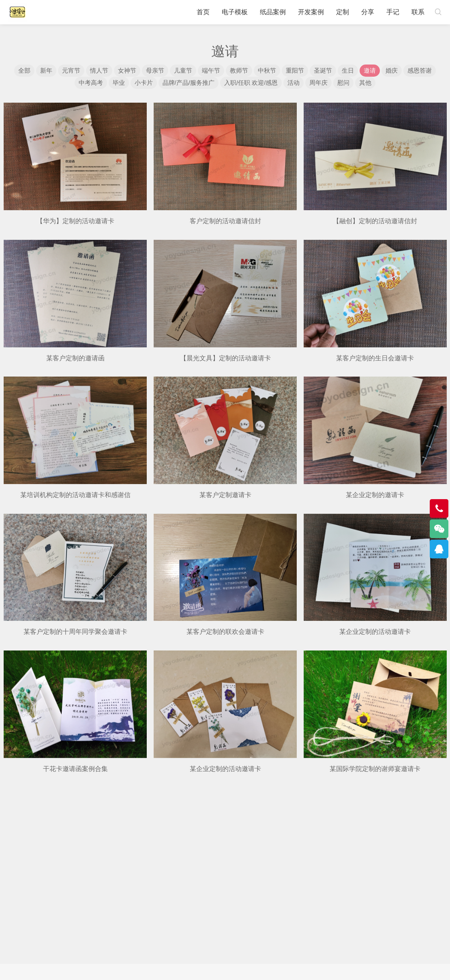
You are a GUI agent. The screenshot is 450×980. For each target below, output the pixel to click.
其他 (365, 83)
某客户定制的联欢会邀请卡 (225, 632)
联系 (418, 12)
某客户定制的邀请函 (75, 358)
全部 (24, 70)
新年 (46, 70)
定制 (343, 12)
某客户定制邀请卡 (225, 495)
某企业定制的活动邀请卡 (375, 632)
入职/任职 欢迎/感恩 (251, 83)
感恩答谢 (420, 70)
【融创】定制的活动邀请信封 (375, 221)
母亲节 (155, 70)
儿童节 (183, 70)
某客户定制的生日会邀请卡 (375, 358)
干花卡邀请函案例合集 (75, 769)
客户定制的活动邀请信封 (225, 221)
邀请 (370, 70)
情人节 (99, 70)
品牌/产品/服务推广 (189, 83)
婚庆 (392, 70)
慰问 (343, 83)
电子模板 (235, 12)
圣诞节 (323, 70)
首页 (203, 12)
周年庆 (318, 83)
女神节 (127, 70)
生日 (348, 70)
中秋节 (267, 70)
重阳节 (295, 70)
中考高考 (91, 83)
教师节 (239, 70)
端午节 (211, 70)
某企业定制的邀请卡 (375, 495)
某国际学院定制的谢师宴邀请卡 (375, 769)
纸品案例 (273, 12)
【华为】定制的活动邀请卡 (75, 221)
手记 (393, 12)
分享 (368, 12)
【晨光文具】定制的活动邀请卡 (225, 358)
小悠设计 (17, 12)
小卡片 (144, 83)
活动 (294, 83)
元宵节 (71, 70)
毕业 (119, 83)
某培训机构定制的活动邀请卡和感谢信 (75, 495)
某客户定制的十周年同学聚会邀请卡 (75, 632)
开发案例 (311, 12)
